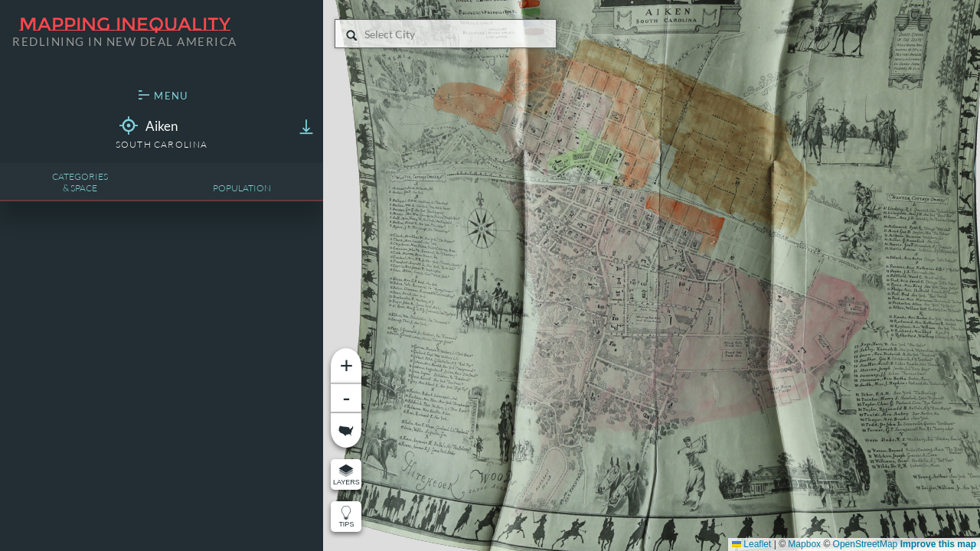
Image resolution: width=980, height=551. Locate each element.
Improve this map (938, 544)
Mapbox (804, 544)
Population (242, 188)
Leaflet (751, 544)
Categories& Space (80, 182)
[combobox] (366, 34)
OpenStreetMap (866, 544)
